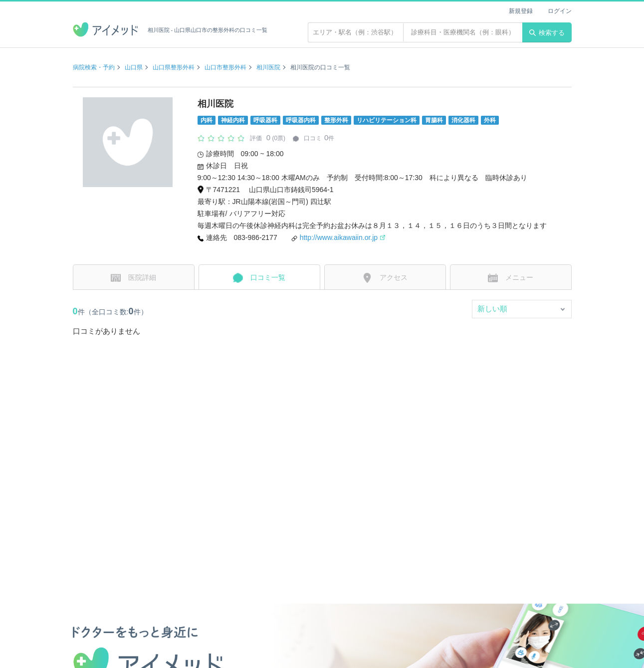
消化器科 (463, 120)
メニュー (511, 278)
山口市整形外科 (225, 67)
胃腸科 (434, 120)
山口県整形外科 (174, 67)
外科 (490, 120)
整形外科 (336, 120)
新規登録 (521, 11)
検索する (547, 33)
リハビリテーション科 (387, 120)
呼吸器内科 (301, 120)
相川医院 (268, 67)
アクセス (385, 278)
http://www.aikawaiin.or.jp (342, 237)
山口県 (134, 67)
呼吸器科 (265, 120)
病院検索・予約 (94, 67)
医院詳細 (133, 278)
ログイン (560, 11)
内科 (207, 120)
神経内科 (233, 120)
